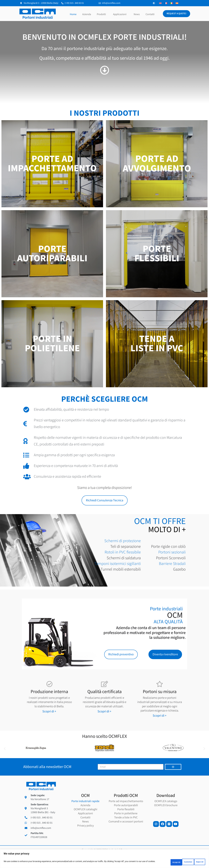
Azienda (87, 14)
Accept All (197, 862)
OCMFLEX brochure (166, 817)
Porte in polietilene (126, 825)
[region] (105, 859)
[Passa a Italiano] (171, 3)
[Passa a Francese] (166, 3)
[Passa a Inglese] (160, 3)
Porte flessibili (126, 821)
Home (73, 14)
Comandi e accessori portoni (126, 833)
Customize (159, 862)
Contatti (150, 14)
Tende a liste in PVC (126, 829)
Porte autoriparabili (126, 817)
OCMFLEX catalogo (166, 813)
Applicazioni (120, 14)
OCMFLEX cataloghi (85, 821)
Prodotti (102, 14)
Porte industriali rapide (85, 813)
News (137, 14)
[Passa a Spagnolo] (177, 3)
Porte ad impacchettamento (126, 813)
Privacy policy (85, 838)
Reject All (178, 862)
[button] (5, 752)
